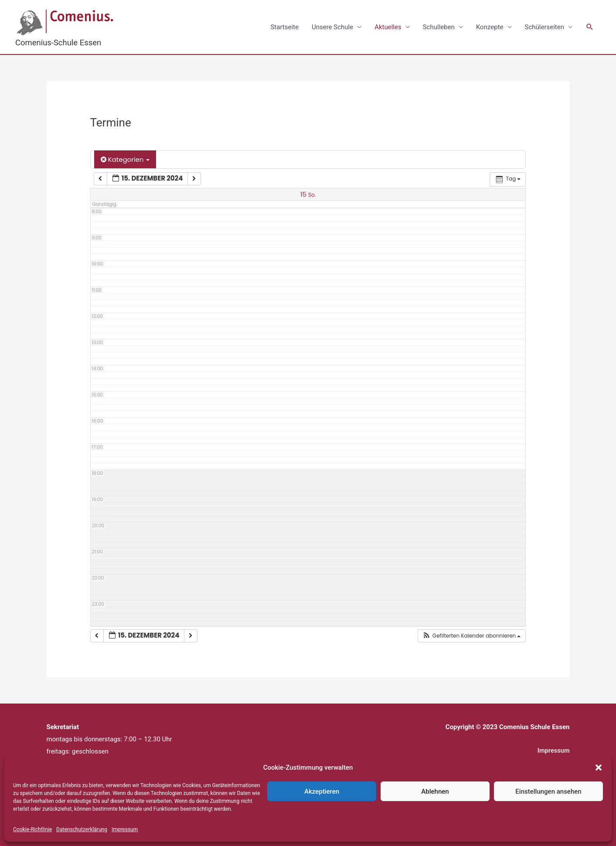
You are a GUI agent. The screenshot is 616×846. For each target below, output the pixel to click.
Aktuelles (388, 27)
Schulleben (439, 27)
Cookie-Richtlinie (32, 829)
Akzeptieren (322, 791)
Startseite (284, 27)
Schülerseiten (545, 27)
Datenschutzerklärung (82, 829)
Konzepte (490, 27)
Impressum (125, 829)
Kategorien (125, 160)
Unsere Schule (332, 27)
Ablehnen (435, 791)
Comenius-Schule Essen (60, 43)
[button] (599, 768)
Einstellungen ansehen (548, 791)
